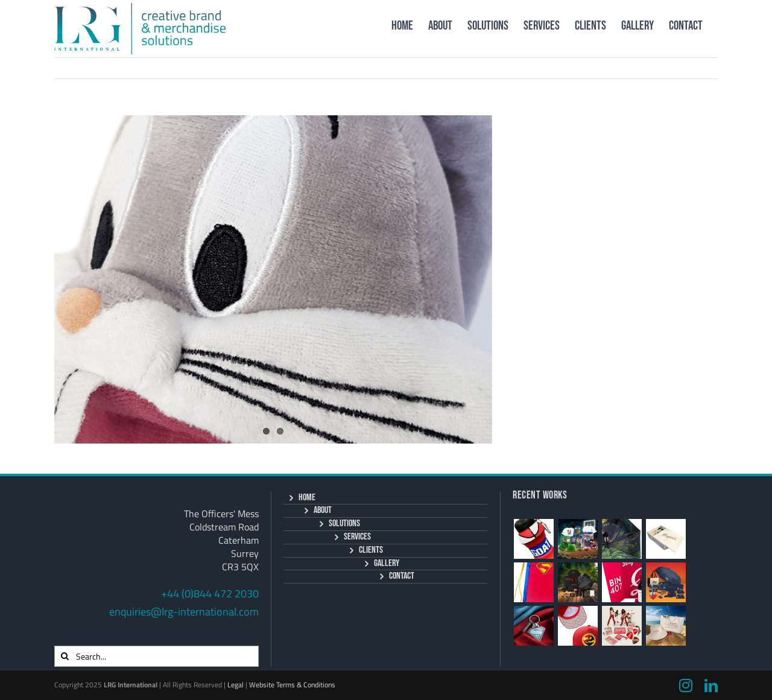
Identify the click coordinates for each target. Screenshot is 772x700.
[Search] (65, 656)
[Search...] (157, 656)
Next (694, 68)
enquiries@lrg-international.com (184, 612)
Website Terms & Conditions (292, 685)
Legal (236, 685)
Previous (648, 68)
